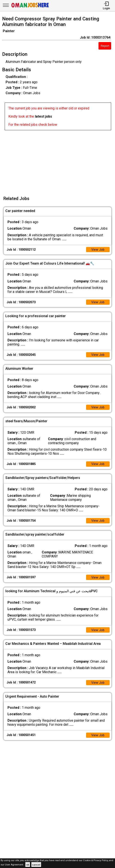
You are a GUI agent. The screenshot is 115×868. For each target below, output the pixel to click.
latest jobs (43, 116)
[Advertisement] (59, 160)
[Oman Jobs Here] (30, 7)
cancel (36, 865)
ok (28, 865)
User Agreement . (15, 865)
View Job (97, 250)
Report (105, 46)
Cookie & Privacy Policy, (96, 860)
